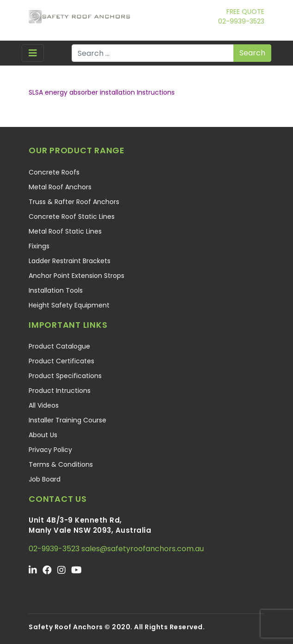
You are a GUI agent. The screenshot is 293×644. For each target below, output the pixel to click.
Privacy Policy (50, 450)
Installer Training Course (67, 420)
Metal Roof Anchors (60, 187)
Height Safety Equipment (69, 305)
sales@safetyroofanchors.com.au (143, 549)
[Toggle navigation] (33, 53)
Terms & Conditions (61, 464)
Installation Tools (56, 290)
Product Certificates (61, 361)
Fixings (39, 246)
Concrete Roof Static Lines (72, 217)
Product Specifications (65, 376)
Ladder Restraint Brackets (70, 261)
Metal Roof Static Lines (65, 231)
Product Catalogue (59, 346)
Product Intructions (60, 391)
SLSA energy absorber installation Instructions (102, 92)
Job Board (45, 479)
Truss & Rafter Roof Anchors (74, 202)
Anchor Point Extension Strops (76, 276)
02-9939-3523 (241, 21)
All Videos (44, 405)
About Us (43, 435)
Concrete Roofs (54, 172)
